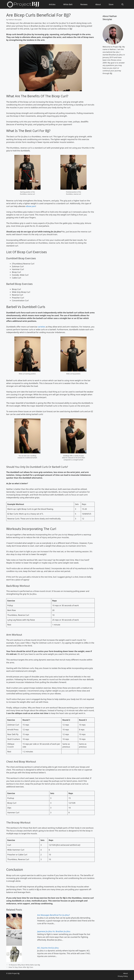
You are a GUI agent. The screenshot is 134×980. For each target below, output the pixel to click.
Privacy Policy (123, 976)
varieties (42, 327)
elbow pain (31, 206)
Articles (52, 4)
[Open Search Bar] (123, 4)
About (98, 4)
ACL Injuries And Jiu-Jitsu (48, 948)
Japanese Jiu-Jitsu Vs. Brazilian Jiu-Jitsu (54, 931)
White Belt (68, 4)
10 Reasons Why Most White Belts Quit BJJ (24, 965)
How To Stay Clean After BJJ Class (21, 967)
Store (111, 4)
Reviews (84, 4)
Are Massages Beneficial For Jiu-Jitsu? (53, 915)
